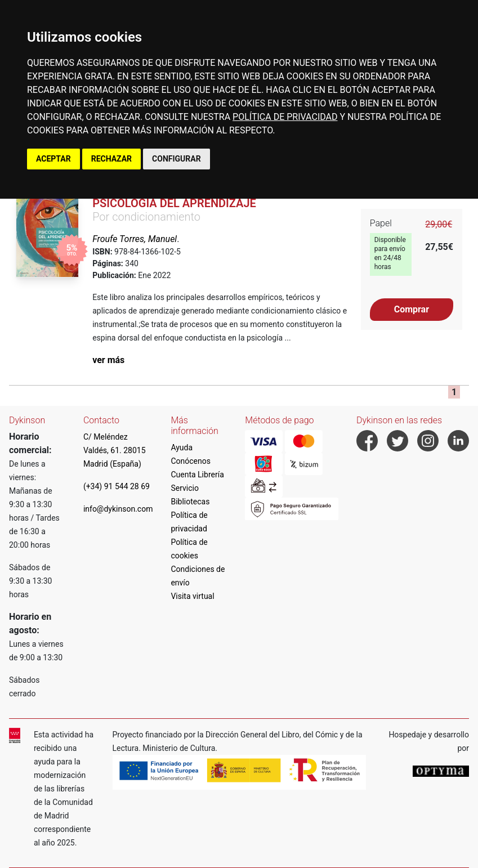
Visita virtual (192, 596)
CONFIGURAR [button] (177, 159)
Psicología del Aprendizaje (174, 203)
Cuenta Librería (197, 475)
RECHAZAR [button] (111, 159)
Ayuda (182, 448)
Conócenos (191, 461)
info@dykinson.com (118, 509)
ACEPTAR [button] (53, 159)
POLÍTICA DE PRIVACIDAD (285, 117)
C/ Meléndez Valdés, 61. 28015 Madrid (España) (115, 450)
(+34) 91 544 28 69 (117, 486)
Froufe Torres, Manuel (135, 239)
